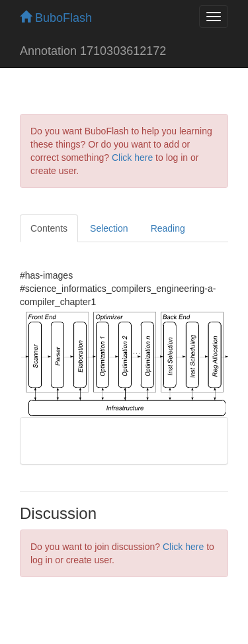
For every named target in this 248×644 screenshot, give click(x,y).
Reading (168, 228)
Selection (109, 228)
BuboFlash (56, 18)
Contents (49, 228)
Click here (132, 158)
